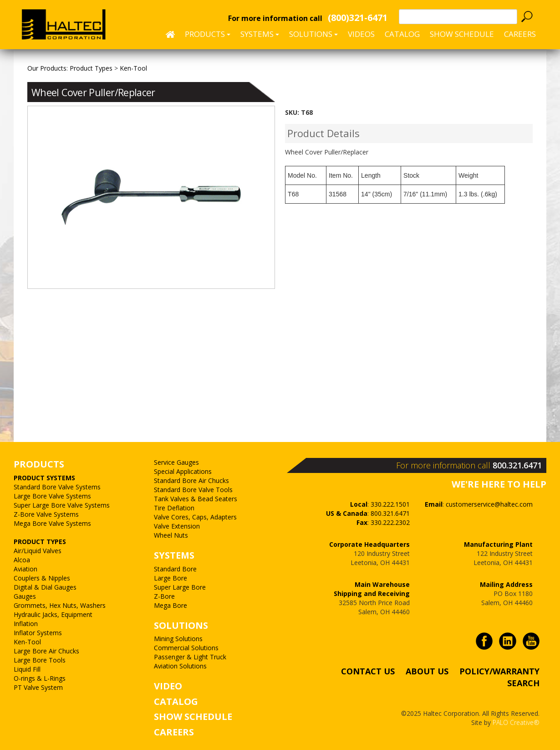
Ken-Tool (27, 642)
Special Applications (183, 471)
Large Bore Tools (40, 660)
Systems (260, 34)
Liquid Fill (27, 669)
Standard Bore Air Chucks (191, 480)
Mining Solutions (178, 639)
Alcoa (22, 560)
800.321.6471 (517, 465)
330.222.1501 (390, 504)
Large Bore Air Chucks (46, 651)
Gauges (25, 596)
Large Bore (171, 578)
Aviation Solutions (180, 666)
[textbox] (458, 17)
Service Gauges (176, 462)
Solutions (313, 34)
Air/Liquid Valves (38, 551)
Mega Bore (171, 605)
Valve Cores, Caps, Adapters (195, 517)
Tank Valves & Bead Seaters (196, 499)
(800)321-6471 (358, 18)
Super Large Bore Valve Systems (62, 505)
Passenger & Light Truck (190, 657)
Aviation (25, 569)
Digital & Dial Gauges (45, 587)
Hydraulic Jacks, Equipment (53, 614)
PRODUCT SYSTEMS (44, 478)
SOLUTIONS (181, 625)
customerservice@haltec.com (489, 504)
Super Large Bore (180, 587)
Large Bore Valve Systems (52, 496)
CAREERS (520, 34)
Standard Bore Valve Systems (57, 487)
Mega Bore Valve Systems (52, 523)
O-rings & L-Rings (40, 678)
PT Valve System (38, 687)
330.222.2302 (390, 522)
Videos (361, 34)
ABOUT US (427, 671)
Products (208, 34)
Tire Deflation (174, 508)
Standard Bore (175, 569)
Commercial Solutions (186, 648)
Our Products (47, 68)
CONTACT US (368, 671)
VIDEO (168, 686)
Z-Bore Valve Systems (46, 514)
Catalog (402, 34)
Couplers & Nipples (42, 578)
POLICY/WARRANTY (499, 671)
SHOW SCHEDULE (462, 34)
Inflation (26, 624)
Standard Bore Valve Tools (193, 490)
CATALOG (176, 701)
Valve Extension (177, 526)
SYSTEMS (174, 555)
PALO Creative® (516, 722)
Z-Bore (164, 596)
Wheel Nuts (171, 535)
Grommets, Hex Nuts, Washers (60, 605)
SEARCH (523, 683)
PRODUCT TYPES (40, 542)
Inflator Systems (38, 633)
